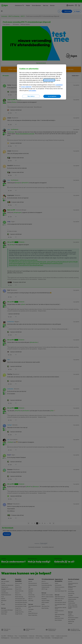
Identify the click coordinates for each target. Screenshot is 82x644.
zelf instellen (33, 91)
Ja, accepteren (52, 96)
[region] (42, 82)
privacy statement (26, 87)
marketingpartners (49, 80)
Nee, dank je (31, 96)
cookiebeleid (59, 85)
